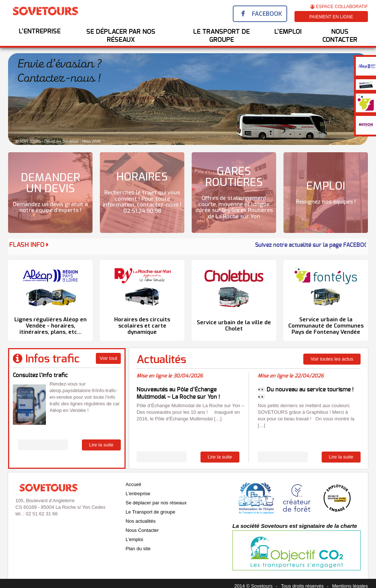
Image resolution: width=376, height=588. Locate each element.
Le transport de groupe (221, 36)
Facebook (267, 14)
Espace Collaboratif (339, 7)
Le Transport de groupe (150, 512)
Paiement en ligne (331, 17)
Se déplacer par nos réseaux (121, 36)
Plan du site (138, 549)
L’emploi (134, 539)
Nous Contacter (340, 36)
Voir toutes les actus (332, 359)
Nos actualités (141, 521)
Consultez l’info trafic (40, 375)
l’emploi (288, 32)
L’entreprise (40, 32)
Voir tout (108, 358)
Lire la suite (101, 445)
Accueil (133, 484)
